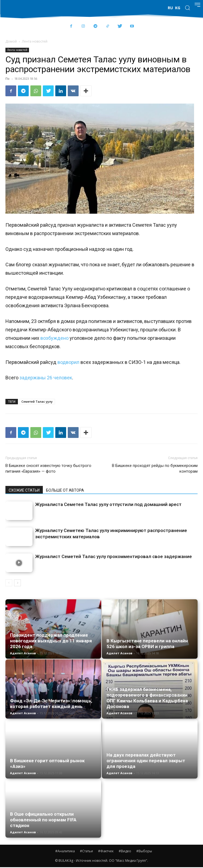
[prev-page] (9, 583)
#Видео (125, 851)
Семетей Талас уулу (37, 401)
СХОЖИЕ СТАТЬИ (24, 490)
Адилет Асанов (23, 653)
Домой (11, 41)
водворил (68, 362)
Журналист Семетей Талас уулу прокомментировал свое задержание (114, 556)
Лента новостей (35, 41)
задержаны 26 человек (46, 378)
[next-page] (17, 583)
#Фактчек (106, 851)
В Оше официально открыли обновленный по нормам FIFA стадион (43, 820)
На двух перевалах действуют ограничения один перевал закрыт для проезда (146, 761)
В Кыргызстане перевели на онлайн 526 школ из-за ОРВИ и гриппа (147, 644)
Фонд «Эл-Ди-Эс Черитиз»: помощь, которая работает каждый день (51, 704)
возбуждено (54, 338)
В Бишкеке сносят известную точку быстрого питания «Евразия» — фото (48, 468)
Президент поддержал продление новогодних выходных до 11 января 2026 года (51, 641)
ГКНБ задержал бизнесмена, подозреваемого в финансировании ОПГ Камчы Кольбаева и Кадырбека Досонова (147, 698)
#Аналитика (65, 851)
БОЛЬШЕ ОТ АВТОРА (65, 490)
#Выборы (144, 851)
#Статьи (86, 851)
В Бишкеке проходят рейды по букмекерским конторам (155, 468)
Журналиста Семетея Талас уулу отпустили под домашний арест (108, 504)
